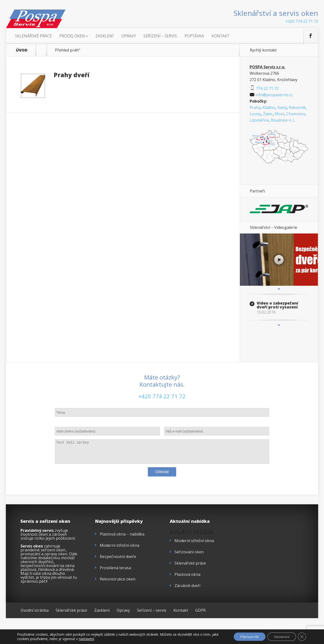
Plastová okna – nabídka (122, 534)
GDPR (200, 610)
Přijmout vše (245, 636)
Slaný (282, 107)
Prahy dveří (71, 75)
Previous (279, 289)
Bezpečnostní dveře (118, 557)
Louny (255, 114)
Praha (255, 107)
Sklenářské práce (33, 36)
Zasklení (105, 36)
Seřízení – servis (160, 36)
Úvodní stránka (35, 610)
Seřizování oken (189, 552)
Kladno (269, 107)
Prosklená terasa (115, 568)
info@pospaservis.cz (271, 95)
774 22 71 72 (264, 88)
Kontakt (220, 36)
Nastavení (280, 636)
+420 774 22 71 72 (302, 21)
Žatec (268, 114)
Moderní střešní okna (120, 545)
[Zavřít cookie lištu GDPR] (302, 636)
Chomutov (296, 114)
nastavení (94, 639)
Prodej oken (74, 36)
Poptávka (194, 36)
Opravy (129, 36)
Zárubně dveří (187, 586)
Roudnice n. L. (283, 120)
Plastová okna (187, 574)
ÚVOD (22, 50)
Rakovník (297, 107)
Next (279, 325)
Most (279, 114)
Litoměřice (259, 120)
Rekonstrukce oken (118, 579)
